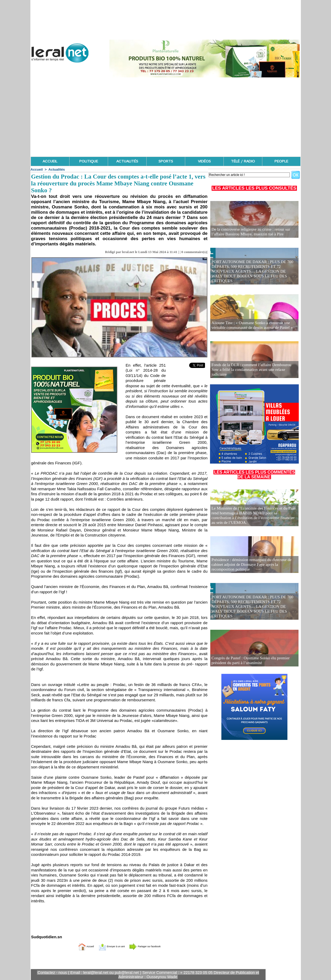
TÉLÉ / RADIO (243, 161)
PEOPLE (281, 161)
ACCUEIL (50, 161)
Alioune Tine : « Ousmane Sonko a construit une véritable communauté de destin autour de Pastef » (249, 326)
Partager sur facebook (155, 946)
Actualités (57, 169)
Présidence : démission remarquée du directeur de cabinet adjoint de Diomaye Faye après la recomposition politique (254, 565)
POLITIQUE (89, 161)
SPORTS (166, 161)
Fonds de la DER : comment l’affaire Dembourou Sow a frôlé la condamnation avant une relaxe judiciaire (253, 372)
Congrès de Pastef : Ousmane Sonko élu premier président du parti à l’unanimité (248, 661)
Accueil (37, 169)
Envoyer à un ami (106, 946)
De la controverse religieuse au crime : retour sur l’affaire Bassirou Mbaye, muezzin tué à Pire (254, 232)
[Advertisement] (166, 117)
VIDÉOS (204, 161)
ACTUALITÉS (127, 161)
